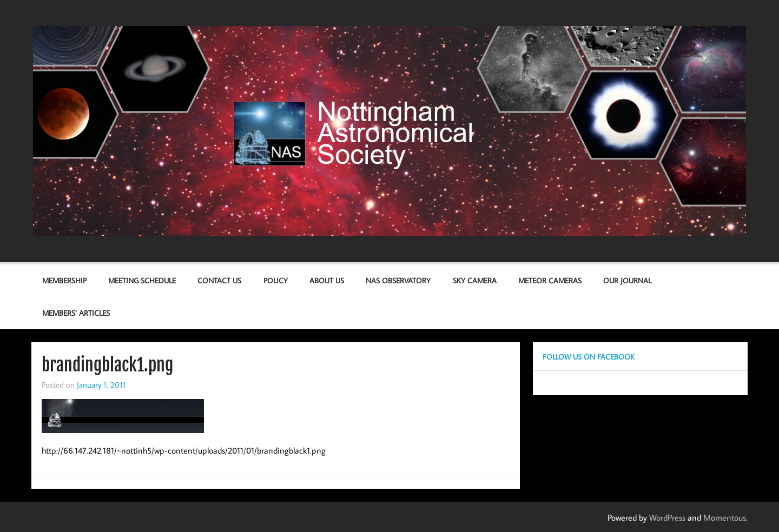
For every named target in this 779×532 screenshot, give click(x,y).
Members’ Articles (76, 313)
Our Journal (627, 280)
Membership (64, 280)
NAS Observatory (398, 280)
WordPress (667, 517)
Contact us (219, 280)
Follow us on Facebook (589, 357)
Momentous (725, 517)
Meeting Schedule (142, 280)
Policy (276, 280)
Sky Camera (475, 280)
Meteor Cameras (550, 280)
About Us (327, 280)
